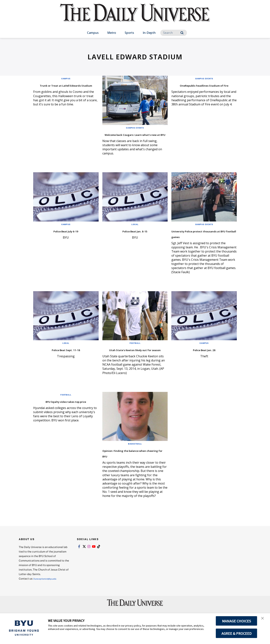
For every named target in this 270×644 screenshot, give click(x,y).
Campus (93, 33)
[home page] (135, 17)
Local (135, 230)
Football (135, 354)
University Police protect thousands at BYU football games (200, 242)
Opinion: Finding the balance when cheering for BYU (134, 470)
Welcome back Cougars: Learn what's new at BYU (130, 137)
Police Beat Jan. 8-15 (135, 236)
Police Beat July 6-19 (66, 236)
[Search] (174, 33)
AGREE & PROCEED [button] (237, 633)
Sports (129, 33)
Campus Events (135, 128)
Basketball (135, 460)
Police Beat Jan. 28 (204, 361)
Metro (112, 33)
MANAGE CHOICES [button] (237, 621)
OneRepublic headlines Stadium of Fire (197, 88)
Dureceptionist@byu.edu (48, 595)
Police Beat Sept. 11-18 (66, 361)
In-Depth (149, 33)
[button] (264, 620)
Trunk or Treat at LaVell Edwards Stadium (60, 88)
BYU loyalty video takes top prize (63, 421)
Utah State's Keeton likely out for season (131, 363)
